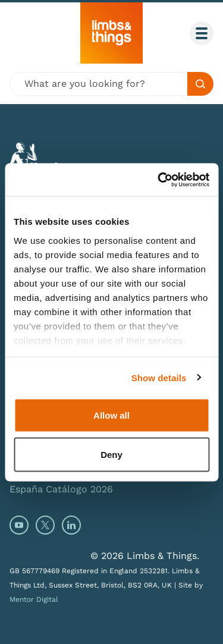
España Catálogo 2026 (61, 489)
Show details (159, 377)
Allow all (111, 415)
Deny (111, 454)
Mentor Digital (34, 599)
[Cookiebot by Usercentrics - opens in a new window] (159, 180)
